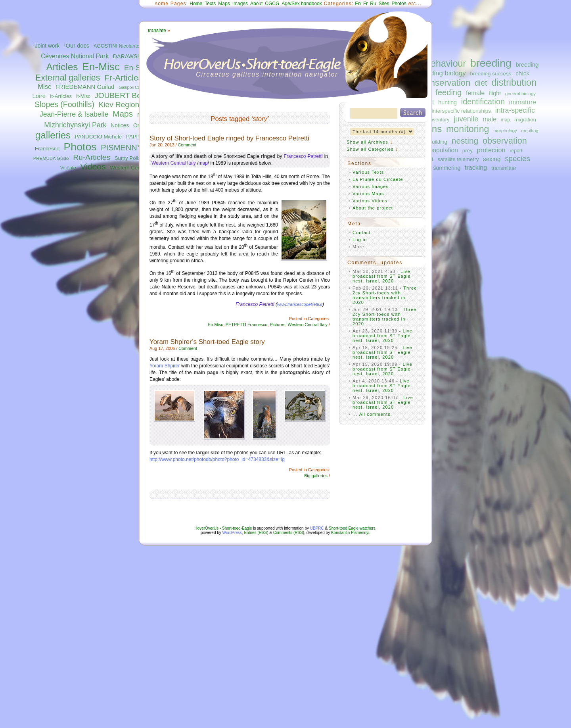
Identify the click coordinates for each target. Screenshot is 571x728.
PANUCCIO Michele (98, 137)
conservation (446, 83)
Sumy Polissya (132, 158)
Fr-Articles (123, 78)
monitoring (468, 129)
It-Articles (61, 96)
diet (481, 83)
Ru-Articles (92, 157)
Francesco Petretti (303, 156)
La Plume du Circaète (378, 179)
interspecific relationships (461, 111)
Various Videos (370, 201)
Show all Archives (367, 142)
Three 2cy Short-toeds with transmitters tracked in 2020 (385, 295)
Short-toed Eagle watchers (352, 528)
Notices (120, 126)
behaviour (446, 63)
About (256, 4)
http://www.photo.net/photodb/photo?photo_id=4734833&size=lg (217, 459)
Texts (210, 4)
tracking (476, 167)
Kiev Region (119, 105)
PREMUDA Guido (51, 158)
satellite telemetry (458, 159)
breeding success (491, 74)
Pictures (277, 325)
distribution (514, 83)
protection (491, 150)
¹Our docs (77, 46)
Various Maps (368, 194)
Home (196, 4)
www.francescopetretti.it (300, 304)
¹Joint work (46, 46)
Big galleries (316, 476)
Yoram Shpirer (165, 366)
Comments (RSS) (289, 533)
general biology (520, 94)
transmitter (504, 168)
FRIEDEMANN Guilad (85, 87)
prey (468, 151)
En (358, 4)
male (490, 119)
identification (483, 102)
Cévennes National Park (75, 56)
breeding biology (442, 73)
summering (447, 168)
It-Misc (83, 96)
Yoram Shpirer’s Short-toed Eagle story (207, 342)
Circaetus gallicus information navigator (267, 74)
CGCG (272, 4)
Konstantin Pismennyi (350, 533)
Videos (93, 166)
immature (523, 102)
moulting (530, 131)
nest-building (432, 142)
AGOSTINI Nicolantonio (120, 46)
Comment (187, 145)
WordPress (232, 533)
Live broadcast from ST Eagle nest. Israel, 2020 (382, 276)
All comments (375, 414)
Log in (360, 240)
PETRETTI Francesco (247, 325)
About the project (373, 208)
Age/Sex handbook (302, 4)
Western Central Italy (134, 168)
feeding (448, 92)
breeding (491, 63)
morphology (505, 131)
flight (495, 93)
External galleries (68, 78)
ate (157, 31)
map (506, 120)
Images (240, 4)
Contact (362, 232)
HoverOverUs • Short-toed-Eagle (223, 528)
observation (505, 141)
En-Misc (101, 67)
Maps (123, 114)
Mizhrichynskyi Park (75, 125)
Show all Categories (370, 149)
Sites (384, 4)
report (516, 151)
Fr (365, 4)
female (475, 93)
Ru (373, 4)
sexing (492, 159)
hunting (447, 102)
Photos (80, 147)
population (444, 150)
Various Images (371, 186)
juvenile (466, 119)
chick (522, 73)
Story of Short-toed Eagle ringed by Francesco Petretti (229, 138)
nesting (465, 141)
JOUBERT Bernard (126, 95)
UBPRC (317, 528)
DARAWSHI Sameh (138, 56)
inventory (439, 120)
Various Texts (368, 172)
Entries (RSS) (256, 533)
